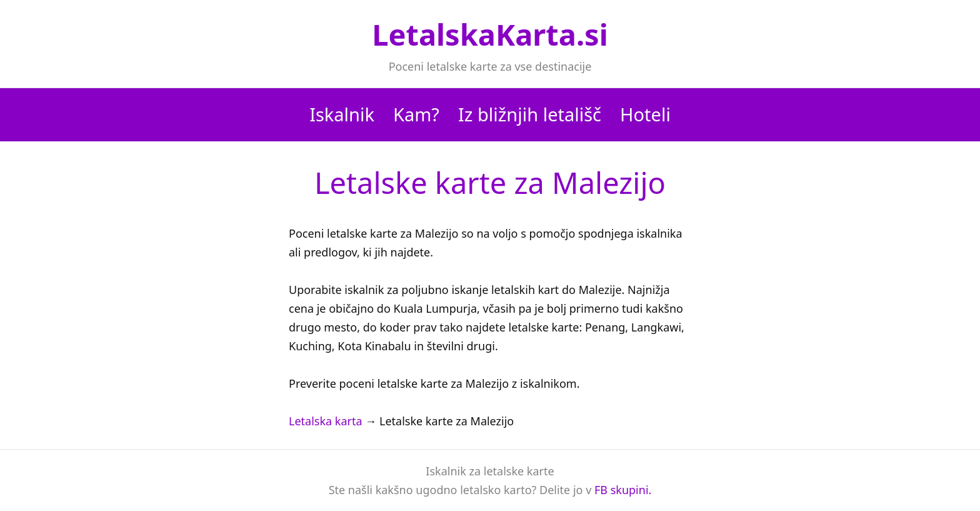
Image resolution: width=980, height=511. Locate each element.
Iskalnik (342, 114)
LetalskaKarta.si (490, 34)
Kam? (416, 114)
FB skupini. (623, 490)
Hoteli (645, 114)
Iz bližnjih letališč (530, 114)
